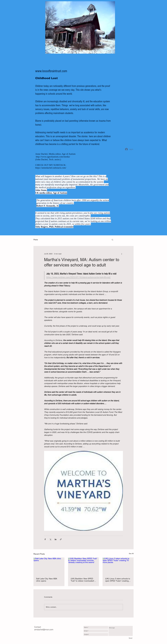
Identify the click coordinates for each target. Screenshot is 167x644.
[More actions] (122, 254)
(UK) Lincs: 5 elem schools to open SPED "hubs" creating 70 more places (118, 580)
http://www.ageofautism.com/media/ (53, 157)
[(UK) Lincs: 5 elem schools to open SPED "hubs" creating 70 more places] (118, 566)
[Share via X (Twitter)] (50, 539)
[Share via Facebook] (45, 539)
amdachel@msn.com (44, 630)
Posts (36, 240)
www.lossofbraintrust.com (51, 71)
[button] (112, 240)
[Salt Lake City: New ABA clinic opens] (49, 566)
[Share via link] (61, 539)
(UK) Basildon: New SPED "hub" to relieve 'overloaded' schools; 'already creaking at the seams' (83, 580)
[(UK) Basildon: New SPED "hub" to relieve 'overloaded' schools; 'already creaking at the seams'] (84, 566)
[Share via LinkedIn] (56, 539)
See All (131, 554)
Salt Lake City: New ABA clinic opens (47, 580)
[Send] (131, 638)
